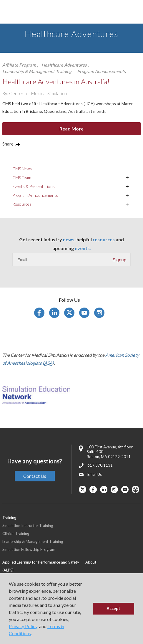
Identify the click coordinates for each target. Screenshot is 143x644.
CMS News (22, 169)
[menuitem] (44, 566)
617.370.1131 (100, 465)
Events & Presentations (34, 186)
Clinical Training (16, 534)
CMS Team (22, 177)
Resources (22, 204)
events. (83, 248)
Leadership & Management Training (37, 71)
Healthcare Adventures (64, 65)
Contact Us (35, 476)
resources (104, 239)
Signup (119, 260)
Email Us (95, 474)
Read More (71, 129)
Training (9, 518)
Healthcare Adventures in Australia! (56, 81)
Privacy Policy (23, 626)
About (91, 562)
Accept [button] (113, 609)
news (69, 239)
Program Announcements (102, 71)
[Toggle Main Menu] (12, 12)
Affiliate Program (19, 65)
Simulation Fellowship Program (29, 549)
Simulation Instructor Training (28, 526)
